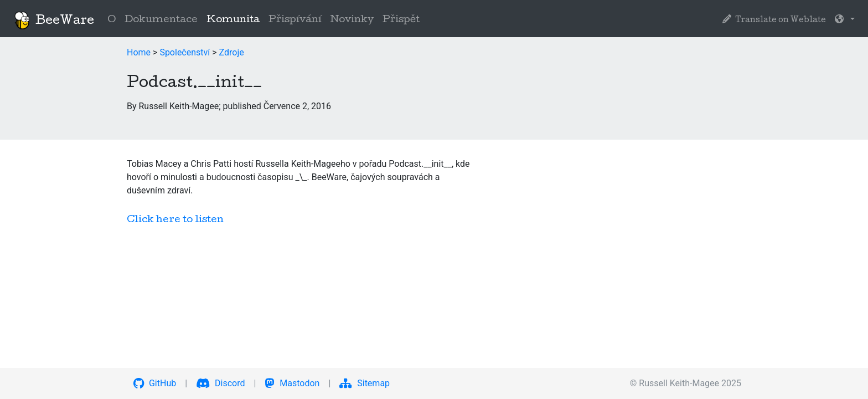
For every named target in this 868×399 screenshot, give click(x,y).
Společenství (185, 52)
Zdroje (232, 52)
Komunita (235, 19)
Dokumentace (161, 20)
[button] (845, 21)
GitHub (155, 383)
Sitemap (365, 383)
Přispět (401, 20)
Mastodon (292, 383)
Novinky (352, 20)
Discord (220, 383)
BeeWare (54, 21)
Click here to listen (175, 220)
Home (139, 52)
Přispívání (295, 20)
